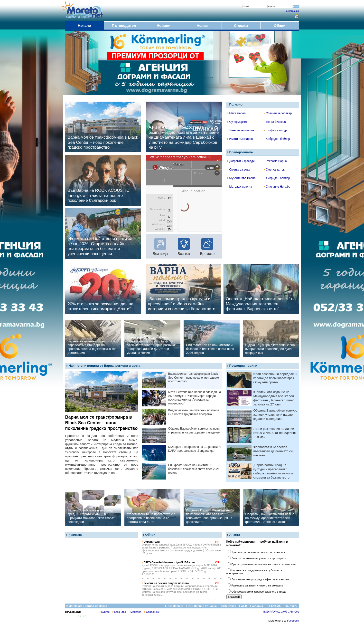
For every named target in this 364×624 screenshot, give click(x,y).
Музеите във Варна (241, 178)
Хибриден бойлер (277, 139)
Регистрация (292, 11)
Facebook (293, 621)
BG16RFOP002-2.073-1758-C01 (281, 612)
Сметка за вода (239, 170)
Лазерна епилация (241, 130)
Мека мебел (236, 113)
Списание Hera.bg (277, 187)
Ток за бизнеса (275, 122)
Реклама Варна (275, 161)
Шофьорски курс (276, 130)
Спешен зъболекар (278, 113)
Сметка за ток (274, 170)
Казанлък (119, 612)
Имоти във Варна (240, 139)
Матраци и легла (240, 187)
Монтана (135, 612)
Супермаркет (237, 122)
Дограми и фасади (241, 161)
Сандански (152, 612)
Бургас (105, 612)
